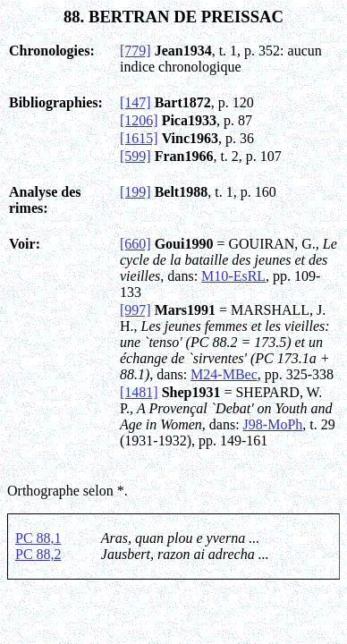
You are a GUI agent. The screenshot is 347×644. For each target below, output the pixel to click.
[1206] (139, 120)
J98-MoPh (273, 424)
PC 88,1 (38, 538)
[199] (135, 192)
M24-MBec (224, 374)
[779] (135, 51)
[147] (135, 102)
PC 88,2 (38, 554)
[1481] (139, 392)
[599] (135, 156)
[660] (135, 244)
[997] (135, 310)
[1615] (139, 138)
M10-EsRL (233, 276)
